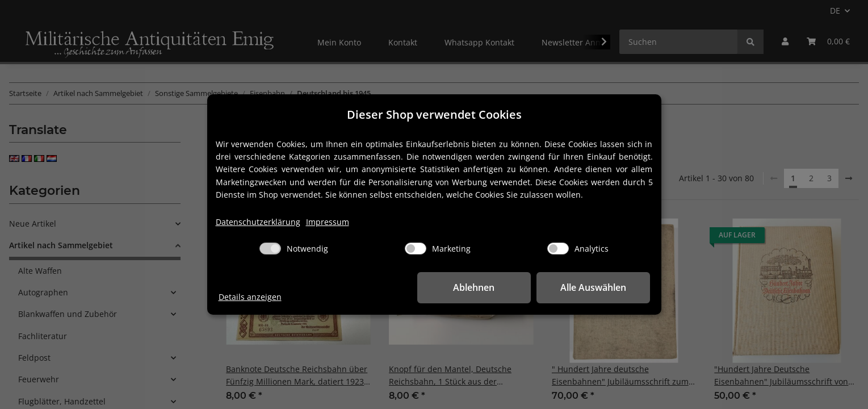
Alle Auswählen (593, 287)
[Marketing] (416, 249)
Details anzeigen (250, 297)
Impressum (328, 222)
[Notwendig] (270, 249)
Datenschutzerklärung (258, 222)
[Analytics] (558, 249)
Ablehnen (474, 287)
